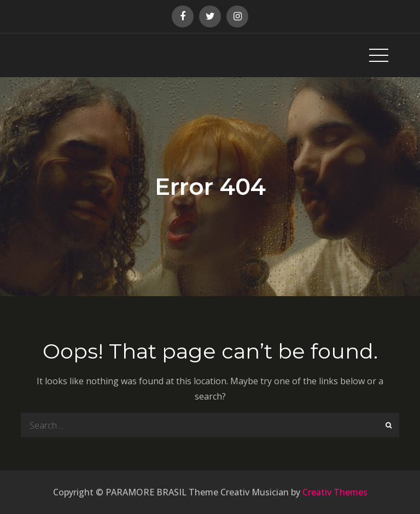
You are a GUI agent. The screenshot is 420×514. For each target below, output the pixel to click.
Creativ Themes (335, 492)
